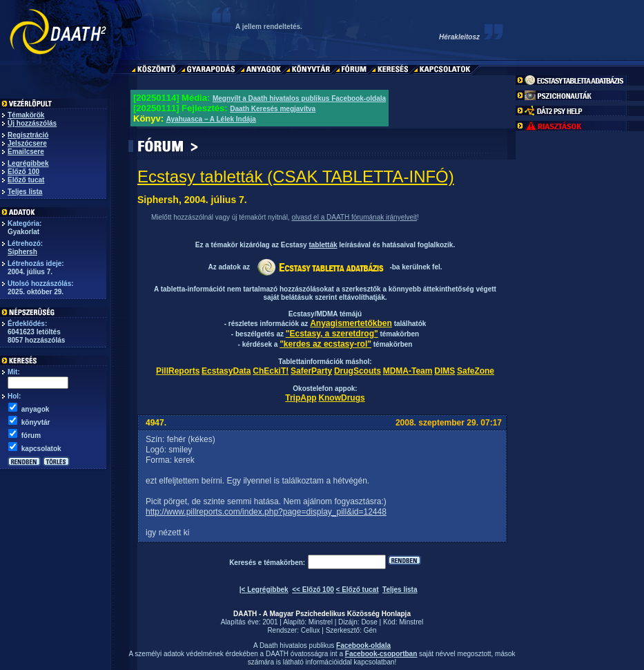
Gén (370, 630)
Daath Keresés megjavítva (273, 109)
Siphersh (22, 252)
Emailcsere (26, 152)
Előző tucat (26, 180)
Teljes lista (25, 192)
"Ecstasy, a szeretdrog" (332, 334)
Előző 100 (23, 172)
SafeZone (476, 371)
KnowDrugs (341, 398)
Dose (369, 622)
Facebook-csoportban (381, 654)
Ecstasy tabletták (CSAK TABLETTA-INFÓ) (296, 176)
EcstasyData (226, 371)
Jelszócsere (27, 143)
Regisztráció (28, 135)
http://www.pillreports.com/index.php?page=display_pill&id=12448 (266, 512)
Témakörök (26, 115)
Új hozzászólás (32, 123)
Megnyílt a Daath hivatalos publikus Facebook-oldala (299, 98)
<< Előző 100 (313, 590)
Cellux (311, 630)
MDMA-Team (408, 371)
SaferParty (311, 371)
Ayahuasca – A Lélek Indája (211, 119)
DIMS (445, 371)
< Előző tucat (358, 590)
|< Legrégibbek (264, 590)
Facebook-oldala (363, 645)
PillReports (178, 371)
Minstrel (321, 622)
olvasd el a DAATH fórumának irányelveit (354, 217)
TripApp (301, 398)
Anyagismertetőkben (351, 323)
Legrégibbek (28, 163)
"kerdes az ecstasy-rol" (325, 344)
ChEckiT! (271, 371)
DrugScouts (358, 371)
